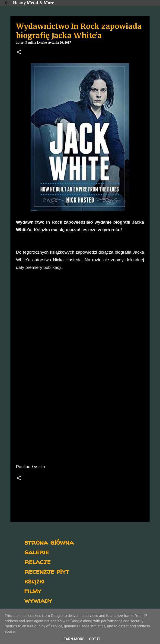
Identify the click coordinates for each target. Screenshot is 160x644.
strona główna (49, 542)
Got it (94, 639)
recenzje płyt (47, 571)
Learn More (73, 639)
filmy (33, 591)
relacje (37, 561)
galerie (37, 552)
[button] (19, 52)
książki (34, 581)
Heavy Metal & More (34, 3)
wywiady (38, 600)
